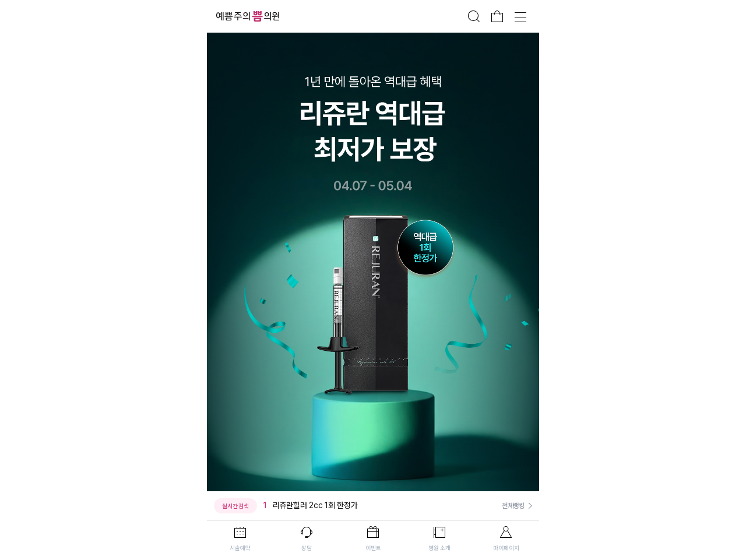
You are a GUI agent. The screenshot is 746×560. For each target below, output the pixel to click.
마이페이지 (506, 548)
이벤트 (373, 548)
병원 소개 (439, 548)
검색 (474, 16)
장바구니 (497, 16)
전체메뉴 (520, 16)
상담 (307, 548)
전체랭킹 (513, 506)
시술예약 (240, 548)
